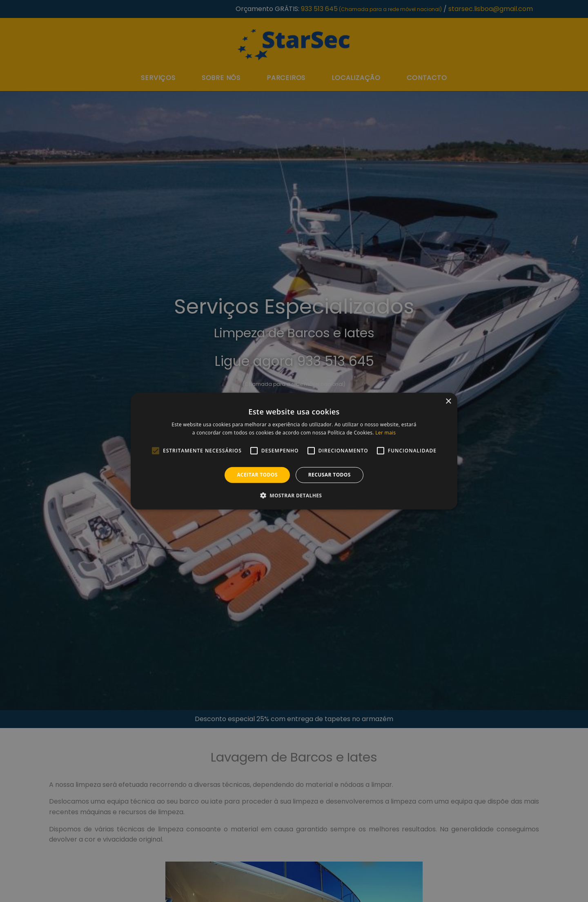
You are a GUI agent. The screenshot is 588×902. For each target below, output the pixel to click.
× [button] (448, 401)
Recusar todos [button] (330, 475)
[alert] (294, 451)
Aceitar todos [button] (257, 475)
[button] (294, 495)
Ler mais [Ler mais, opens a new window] (385, 433)
